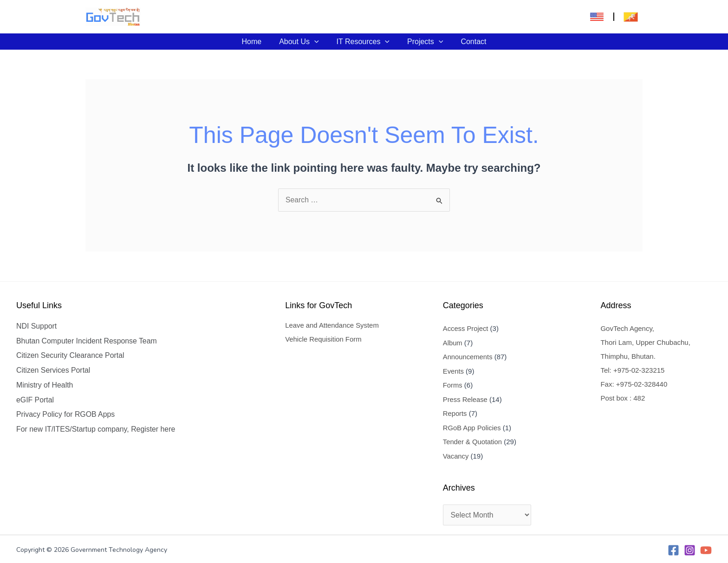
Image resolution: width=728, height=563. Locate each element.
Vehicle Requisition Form (324, 340)
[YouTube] (706, 548)
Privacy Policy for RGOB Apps (66, 415)
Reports (455, 412)
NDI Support (37, 326)
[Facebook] (673, 548)
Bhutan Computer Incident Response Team (87, 341)
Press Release (466, 398)
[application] (317, 42)
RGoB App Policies (472, 426)
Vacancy (456, 454)
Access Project (466, 328)
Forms (453, 384)
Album (453, 342)
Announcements (468, 356)
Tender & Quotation (473, 440)
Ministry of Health (45, 385)
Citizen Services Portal (54, 371)
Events (454, 370)
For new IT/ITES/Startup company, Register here (97, 430)
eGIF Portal (35, 400)
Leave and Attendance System (332, 326)
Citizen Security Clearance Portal (71, 356)
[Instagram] (690, 548)
